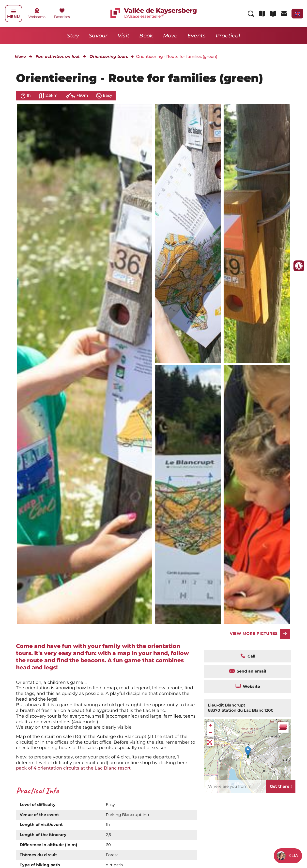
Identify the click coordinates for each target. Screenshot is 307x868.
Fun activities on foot (58, 56)
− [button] (210, 733)
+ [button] (210, 725)
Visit (124, 36)
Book (146, 36)
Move (170, 36)
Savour (98, 36)
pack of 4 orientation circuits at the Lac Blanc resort (73, 768)
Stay (73, 36)
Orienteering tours (109, 56)
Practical (228, 36)
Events (197, 36)
